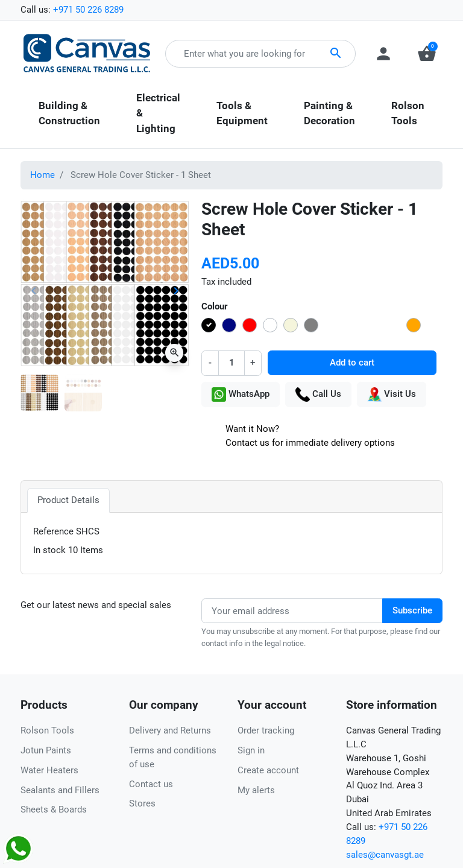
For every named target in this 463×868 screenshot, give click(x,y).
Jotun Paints (46, 750)
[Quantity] (231, 363)
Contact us (151, 784)
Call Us (318, 394)
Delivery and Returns (170, 730)
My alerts (256, 790)
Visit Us (392, 394)
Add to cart (352, 363)
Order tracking (266, 730)
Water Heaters (49, 770)
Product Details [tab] (68, 500)
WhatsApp (241, 394)
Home (43, 175)
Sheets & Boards (54, 809)
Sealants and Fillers (60, 790)
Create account (268, 770)
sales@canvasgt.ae (385, 855)
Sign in (251, 750)
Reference (53, 531)
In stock (49, 550)
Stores (142, 803)
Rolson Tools (47, 730)
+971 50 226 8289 (88, 10)
